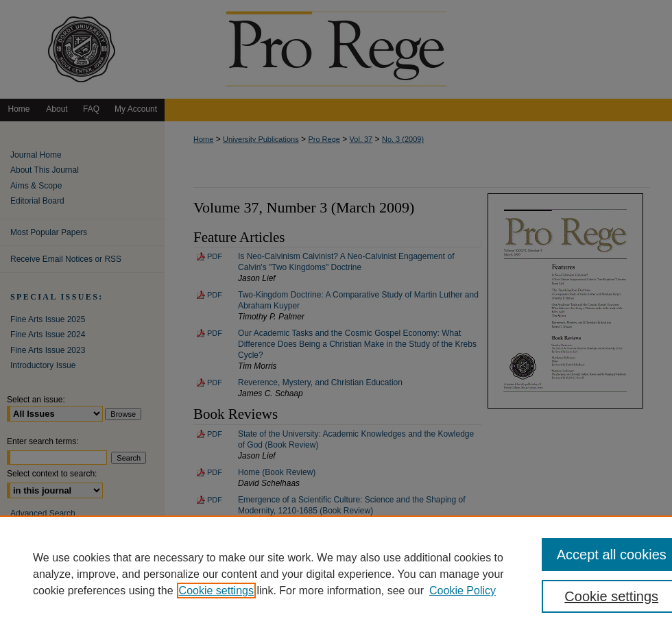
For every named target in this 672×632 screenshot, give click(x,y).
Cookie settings (216, 591)
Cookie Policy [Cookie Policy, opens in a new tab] (463, 591)
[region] (336, 574)
